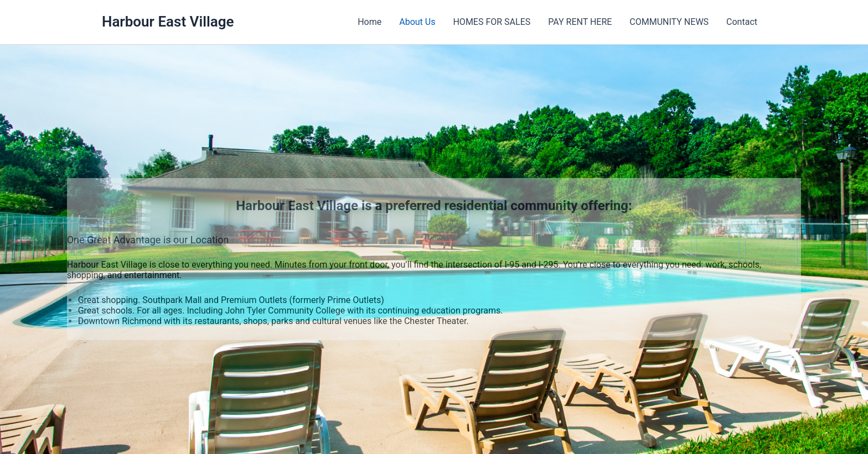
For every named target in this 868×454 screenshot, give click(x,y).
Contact (742, 22)
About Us (417, 22)
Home (370, 22)
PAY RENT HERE (580, 22)
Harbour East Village (168, 22)
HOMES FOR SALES (492, 22)
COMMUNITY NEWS (669, 22)
